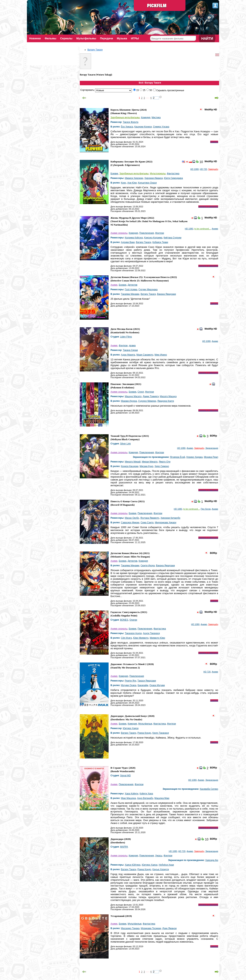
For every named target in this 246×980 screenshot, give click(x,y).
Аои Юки (132, 183)
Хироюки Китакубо (170, 518)
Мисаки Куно (147, 466)
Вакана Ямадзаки (166, 294)
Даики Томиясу (151, 396)
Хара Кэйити (131, 794)
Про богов (206, 509)
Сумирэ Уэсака (161, 127)
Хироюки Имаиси (153, 178)
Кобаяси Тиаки (160, 242)
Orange (133, 620)
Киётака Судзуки (172, 238)
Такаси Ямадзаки (147, 681)
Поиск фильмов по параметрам (171, 45)
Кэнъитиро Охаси (147, 183)
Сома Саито (147, 523)
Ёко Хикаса (127, 127)
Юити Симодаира (173, 178)
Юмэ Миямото (141, 638)
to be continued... (202, 229)
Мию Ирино (161, 355)
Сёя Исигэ (126, 638)
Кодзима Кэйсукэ (134, 238)
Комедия (146, 117)
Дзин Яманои (170, 928)
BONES (124, 620)
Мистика (156, 117)
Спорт (141, 392)
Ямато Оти (165, 462)
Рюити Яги (130, 681)
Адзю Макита (128, 355)
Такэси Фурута (131, 122)
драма (132, 346)
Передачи (108, 38)
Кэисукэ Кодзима (153, 238)
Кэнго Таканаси (161, 733)
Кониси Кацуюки (130, 466)
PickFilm (160, 6)
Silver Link (125, 444)
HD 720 (203, 169)
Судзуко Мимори (147, 401)
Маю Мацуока (128, 798)
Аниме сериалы (119, 233)
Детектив (132, 285)
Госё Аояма (131, 289)
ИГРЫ (137, 38)
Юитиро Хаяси (131, 728)
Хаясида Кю (212, 860)
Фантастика (173, 174)
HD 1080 (194, 169)
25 (144, 90)
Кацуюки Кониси (143, 127)
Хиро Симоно (162, 466)
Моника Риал (211, 457)
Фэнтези (160, 233)
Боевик (114, 174)
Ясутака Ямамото (150, 518)
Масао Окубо (132, 518)
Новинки (35, 38)
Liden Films (126, 337)
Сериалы (67, 38)
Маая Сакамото (145, 355)
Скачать (214, 142)
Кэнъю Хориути (161, 869)
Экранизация (212, 448)
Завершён (213, 169)
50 (151, 90)
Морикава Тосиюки (151, 928)
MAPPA (124, 847)
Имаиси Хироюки (134, 178)
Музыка (124, 38)
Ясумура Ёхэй (178, 457)
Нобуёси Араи (166, 865)
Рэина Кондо (144, 733)
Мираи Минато (150, 462)
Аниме (215, 229)
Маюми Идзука (129, 401)
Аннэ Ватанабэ (145, 798)
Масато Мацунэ (168, 396)
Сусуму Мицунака (148, 289)
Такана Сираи (130, 350)
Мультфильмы (87, 38)
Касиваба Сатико (209, 789)
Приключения (147, 233)
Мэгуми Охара (129, 685)
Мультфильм (145, 724)
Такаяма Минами (130, 294)
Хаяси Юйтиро (133, 865)
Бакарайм (143, 685)
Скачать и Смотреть (208, 207)
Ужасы (159, 856)
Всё (141, 83)
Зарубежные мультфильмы (125, 117)
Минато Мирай (133, 462)
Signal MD (125, 776)
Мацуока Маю (162, 798)
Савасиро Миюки (130, 523)
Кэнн (123, 183)
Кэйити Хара (146, 794)
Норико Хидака (195, 457)
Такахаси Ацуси (133, 633)
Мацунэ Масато (133, 396)
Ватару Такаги (95, 50)
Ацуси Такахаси (151, 633)
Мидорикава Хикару (166, 523)
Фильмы (51, 38)
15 (138, 90)
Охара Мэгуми (157, 685)
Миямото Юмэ (157, 638)
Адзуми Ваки (128, 242)
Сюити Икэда (148, 566)
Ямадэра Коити (166, 401)
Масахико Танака (130, 928)
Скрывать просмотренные (170, 90)
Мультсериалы (158, 174)
